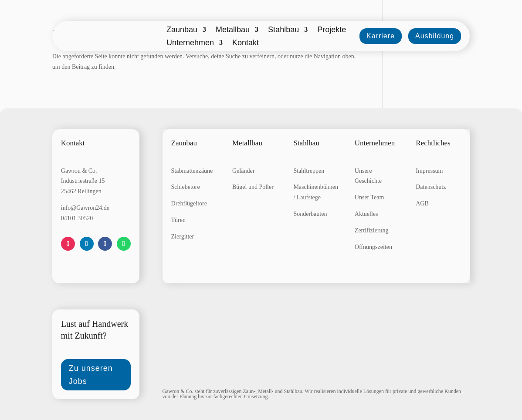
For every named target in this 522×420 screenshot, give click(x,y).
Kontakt (246, 43)
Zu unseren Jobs (91, 375)
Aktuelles (366, 214)
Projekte (332, 30)
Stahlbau (283, 30)
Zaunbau (182, 30)
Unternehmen (190, 43)
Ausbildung (435, 36)
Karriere (381, 36)
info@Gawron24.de (85, 208)
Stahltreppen (309, 171)
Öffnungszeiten (373, 247)
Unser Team (369, 197)
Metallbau (233, 30)
